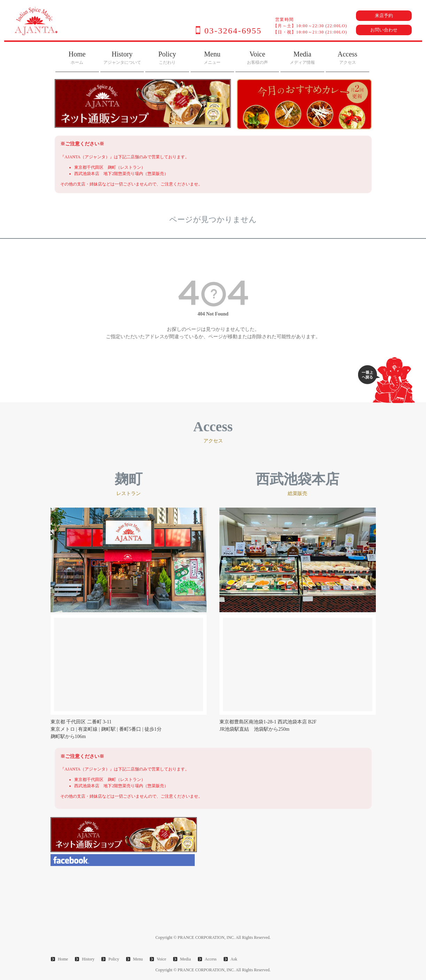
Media (302, 58)
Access (347, 58)
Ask (234, 959)
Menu (212, 58)
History (122, 58)
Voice (257, 58)
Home (77, 58)
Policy (167, 58)
